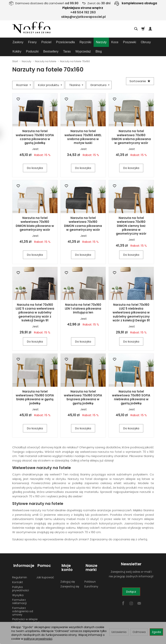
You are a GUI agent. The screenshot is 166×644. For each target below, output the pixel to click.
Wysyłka (18, 583)
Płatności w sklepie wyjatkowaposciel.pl (26, 608)
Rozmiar (24, 76)
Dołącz (131, 582)
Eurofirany (91, 574)
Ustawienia (119, 632)
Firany (32, 42)
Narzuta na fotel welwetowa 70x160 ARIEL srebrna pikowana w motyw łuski (83, 128)
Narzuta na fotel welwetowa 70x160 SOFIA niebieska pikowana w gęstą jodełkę (131, 388)
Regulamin (20, 565)
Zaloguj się (68, 565)
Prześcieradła (66, 42)
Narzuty (101, 42)
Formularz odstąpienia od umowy (23, 599)
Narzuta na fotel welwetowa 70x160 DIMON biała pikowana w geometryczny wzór (35, 214)
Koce (115, 42)
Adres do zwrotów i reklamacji (25, 617)
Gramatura (100, 76)
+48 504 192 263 (83, 12)
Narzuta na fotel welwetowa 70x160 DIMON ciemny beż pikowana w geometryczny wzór (131, 216)
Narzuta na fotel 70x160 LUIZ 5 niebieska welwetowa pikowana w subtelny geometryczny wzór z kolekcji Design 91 (131, 303)
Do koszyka (35, 159)
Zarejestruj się (70, 570)
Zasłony (18, 42)
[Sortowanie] (139, 72)
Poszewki (130, 42)
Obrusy (146, 42)
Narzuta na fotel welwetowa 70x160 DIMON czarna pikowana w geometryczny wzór (83, 214)
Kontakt (18, 570)
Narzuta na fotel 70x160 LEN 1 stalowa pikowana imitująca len (83, 299)
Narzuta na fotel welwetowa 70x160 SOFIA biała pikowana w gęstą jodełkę (35, 388)
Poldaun (90, 569)
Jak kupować (45, 565)
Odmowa (139, 632)
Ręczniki (85, 42)
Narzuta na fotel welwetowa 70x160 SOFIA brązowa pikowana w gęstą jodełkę (83, 388)
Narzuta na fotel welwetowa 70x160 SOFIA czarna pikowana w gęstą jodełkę (35, 128)
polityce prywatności (38, 639)
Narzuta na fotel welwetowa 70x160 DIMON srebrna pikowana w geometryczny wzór (131, 128)
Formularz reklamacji (19, 589)
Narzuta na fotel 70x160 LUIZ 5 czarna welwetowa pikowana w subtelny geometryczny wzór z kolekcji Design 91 (35, 303)
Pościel (46, 42)
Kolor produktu (50, 76)
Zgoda (156, 632)
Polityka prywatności (21, 576)
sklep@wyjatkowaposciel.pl (83, 17)
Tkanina (76, 76)
